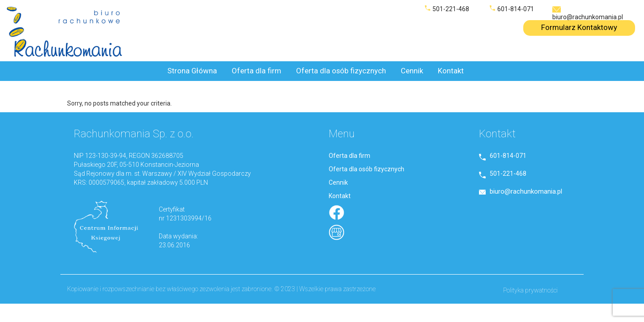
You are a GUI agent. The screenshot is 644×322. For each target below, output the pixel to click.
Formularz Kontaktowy (579, 27)
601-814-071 (516, 9)
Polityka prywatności (530, 290)
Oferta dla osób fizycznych (341, 71)
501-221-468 (451, 9)
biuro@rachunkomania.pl (588, 17)
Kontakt (451, 71)
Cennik (412, 71)
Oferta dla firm (256, 71)
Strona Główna (192, 71)
